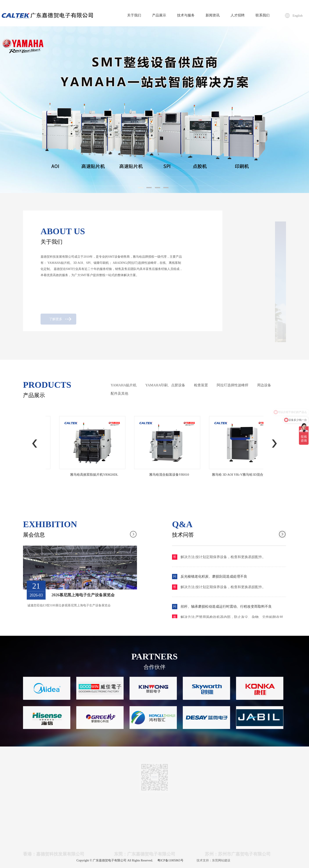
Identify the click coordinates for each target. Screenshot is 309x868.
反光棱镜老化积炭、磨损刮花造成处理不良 (214, 579)
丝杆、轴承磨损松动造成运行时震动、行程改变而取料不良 (226, 609)
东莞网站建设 (221, 860)
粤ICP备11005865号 (170, 860)
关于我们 (134, 15)
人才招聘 (238, 15)
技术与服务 (186, 15)
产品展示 (159, 15)
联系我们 (263, 15)
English (298, 16)
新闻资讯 (213, 15)
